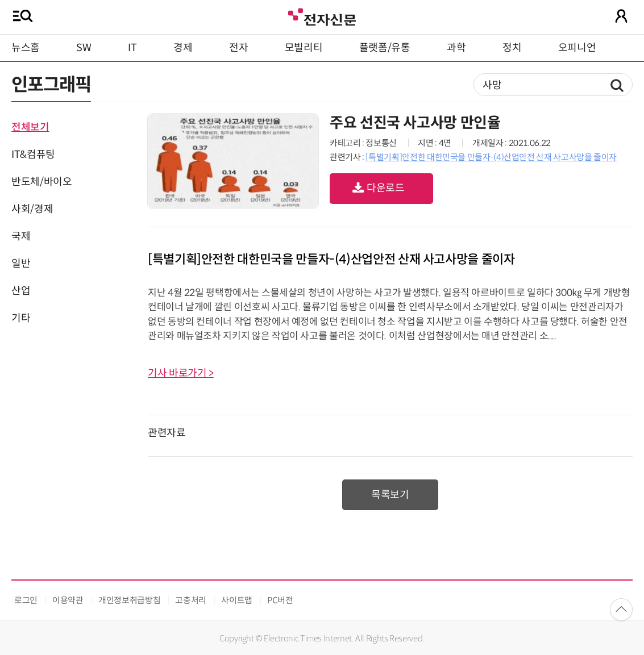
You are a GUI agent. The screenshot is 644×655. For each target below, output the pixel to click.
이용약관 (68, 600)
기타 (21, 318)
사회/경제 (32, 209)
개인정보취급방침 (129, 600)
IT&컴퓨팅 (33, 155)
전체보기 (30, 127)
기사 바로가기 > (181, 373)
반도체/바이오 (41, 182)
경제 (183, 48)
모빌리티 (304, 48)
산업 (21, 291)
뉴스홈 (26, 48)
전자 (238, 48)
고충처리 (191, 600)
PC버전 (280, 600)
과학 (456, 48)
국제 (21, 236)
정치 (512, 48)
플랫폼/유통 (385, 48)
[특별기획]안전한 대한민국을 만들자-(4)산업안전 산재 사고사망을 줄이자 (491, 157)
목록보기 (390, 495)
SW (84, 48)
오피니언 (577, 48)
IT (132, 48)
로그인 (26, 600)
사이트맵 (237, 600)
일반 (21, 264)
